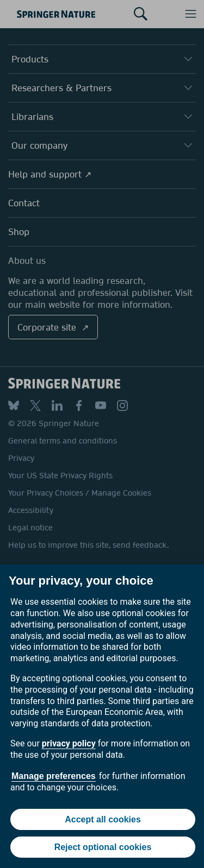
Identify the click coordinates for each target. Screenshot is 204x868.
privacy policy (69, 743)
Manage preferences (54, 776)
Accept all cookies (103, 819)
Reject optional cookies (103, 847)
